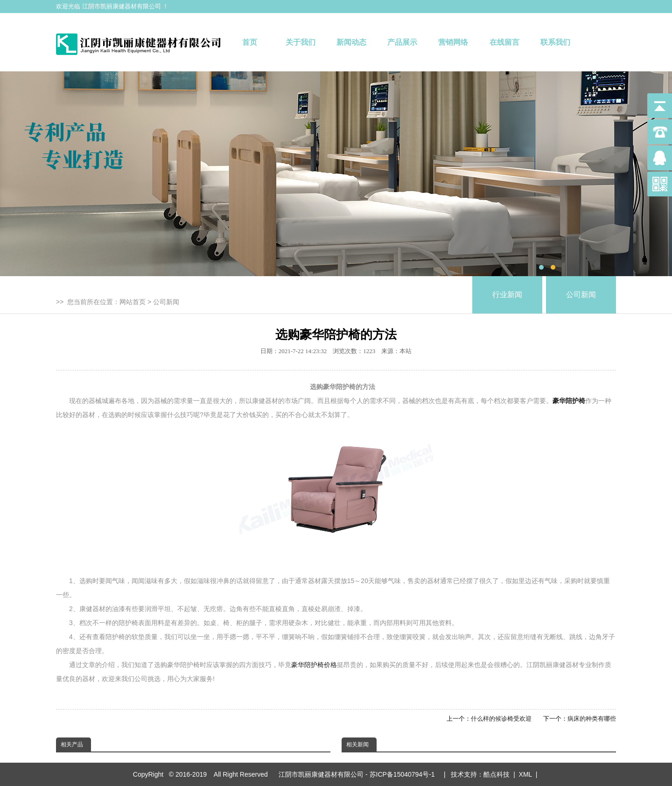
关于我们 (301, 42)
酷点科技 (497, 774)
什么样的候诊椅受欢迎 (501, 719)
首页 (250, 42)
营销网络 (453, 42)
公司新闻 (166, 302)
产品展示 (402, 42)
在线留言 (504, 42)
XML (525, 774)
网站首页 (133, 302)
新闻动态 (351, 42)
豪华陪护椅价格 (314, 665)
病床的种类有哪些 (592, 719)
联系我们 (555, 42)
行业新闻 (507, 295)
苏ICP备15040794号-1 (404, 774)
